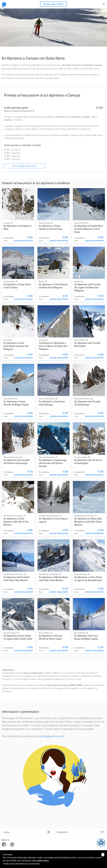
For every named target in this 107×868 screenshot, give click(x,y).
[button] (103, 855)
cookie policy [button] (42, 861)
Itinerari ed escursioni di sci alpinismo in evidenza (36, 183)
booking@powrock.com (51, 736)
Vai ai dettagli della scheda (25, 166)
